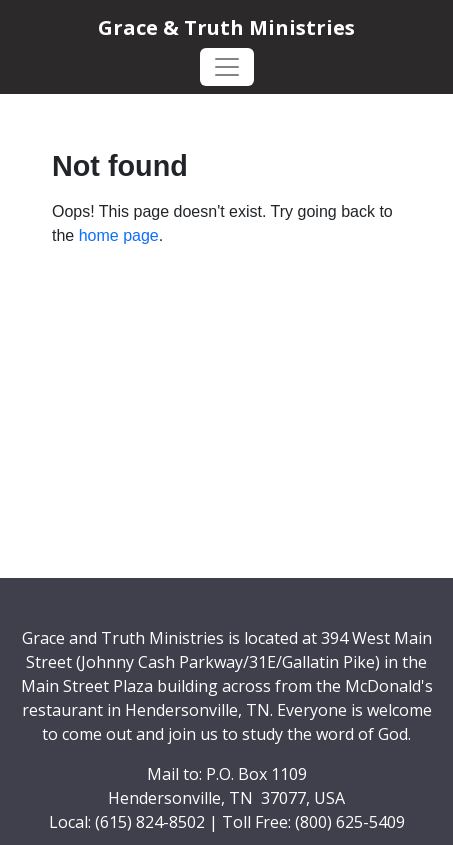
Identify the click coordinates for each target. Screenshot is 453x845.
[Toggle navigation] (227, 67)
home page (119, 235)
